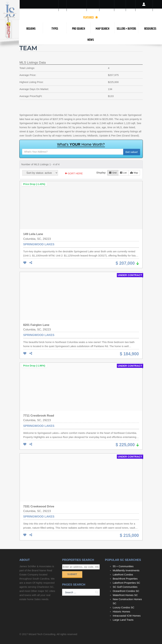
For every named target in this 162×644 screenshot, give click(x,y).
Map (134, 173)
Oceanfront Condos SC (126, 591)
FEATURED (91, 17)
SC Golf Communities (125, 587)
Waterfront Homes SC (125, 595)
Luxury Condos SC (124, 607)
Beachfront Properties (125, 579)
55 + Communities (123, 566)
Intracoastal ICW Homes (127, 616)
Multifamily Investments (126, 570)
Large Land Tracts (123, 620)
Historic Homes (121, 612)
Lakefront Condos (123, 574)
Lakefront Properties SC (126, 583)
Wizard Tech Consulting (42, 634)
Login (144, 9)
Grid (113, 173)
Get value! (132, 152)
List (123, 173)
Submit (72, 574)
